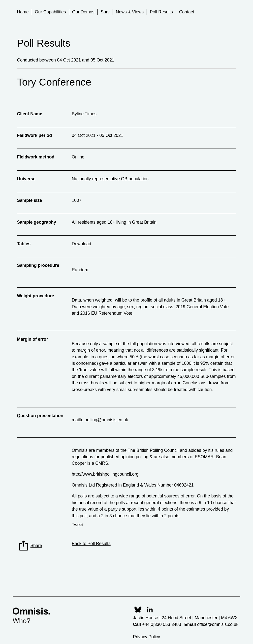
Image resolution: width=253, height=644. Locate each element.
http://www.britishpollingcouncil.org (105, 474)
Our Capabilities (50, 12)
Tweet (78, 525)
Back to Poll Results (91, 544)
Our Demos (83, 12)
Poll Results (161, 12)
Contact (187, 12)
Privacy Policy (147, 637)
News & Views (130, 12)
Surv (105, 12)
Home (23, 12)
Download (81, 244)
